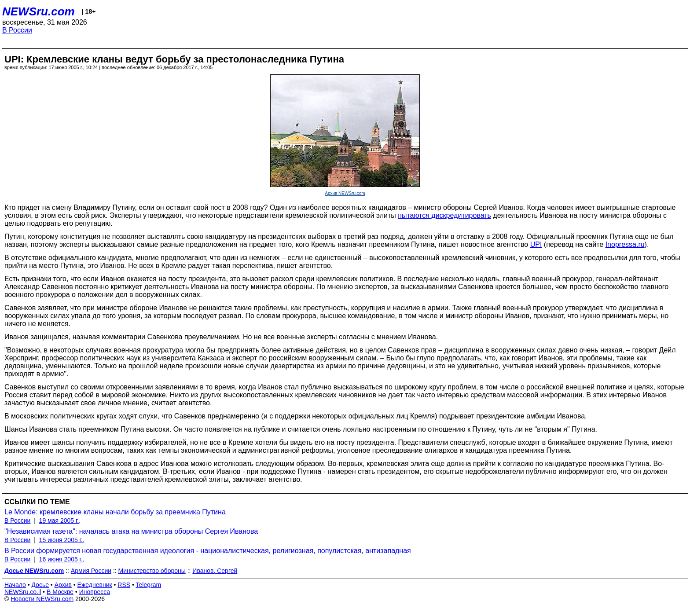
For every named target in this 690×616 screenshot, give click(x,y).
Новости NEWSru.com (42, 599)
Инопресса (95, 592)
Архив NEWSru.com (345, 193)
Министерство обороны (152, 571)
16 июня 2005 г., (62, 559)
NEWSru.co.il (23, 592)
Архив (63, 585)
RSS (124, 585)
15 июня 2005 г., (62, 540)
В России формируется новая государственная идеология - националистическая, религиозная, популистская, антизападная (208, 551)
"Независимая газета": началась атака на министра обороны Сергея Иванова (131, 531)
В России (17, 30)
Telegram (149, 585)
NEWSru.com (39, 11)
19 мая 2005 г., (60, 521)
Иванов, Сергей (215, 571)
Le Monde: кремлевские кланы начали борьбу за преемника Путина (115, 512)
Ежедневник (95, 585)
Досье (40, 585)
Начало (15, 585)
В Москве (60, 592)
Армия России (91, 571)
